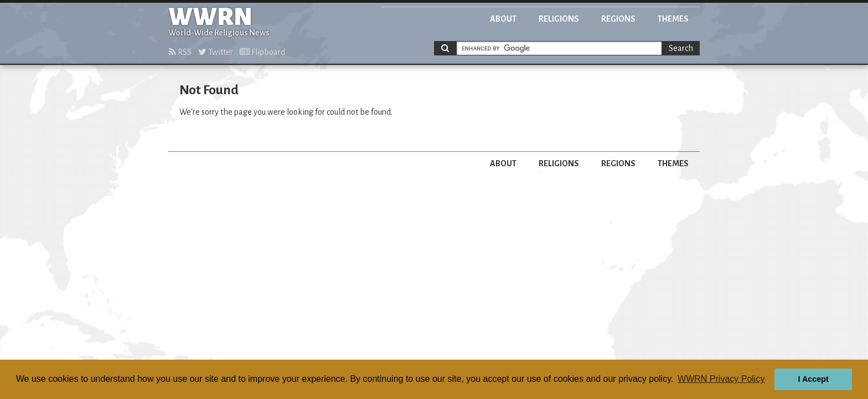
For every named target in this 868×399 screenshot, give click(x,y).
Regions (618, 19)
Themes (673, 19)
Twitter (216, 52)
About (503, 19)
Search (681, 48)
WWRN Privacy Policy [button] (721, 379)
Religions (559, 19)
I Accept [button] (813, 379)
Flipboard (262, 52)
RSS (180, 52)
